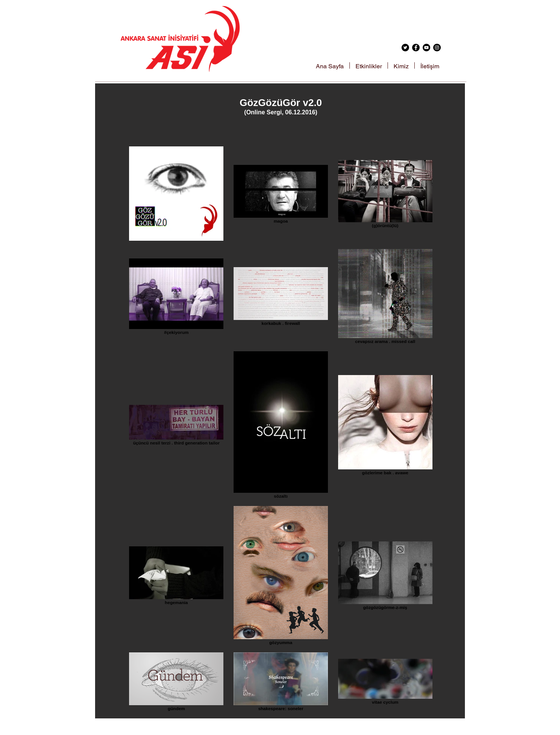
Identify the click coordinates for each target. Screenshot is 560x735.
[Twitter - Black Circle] (405, 48)
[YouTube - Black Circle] (426, 48)
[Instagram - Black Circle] (437, 48)
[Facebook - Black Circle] (416, 48)
